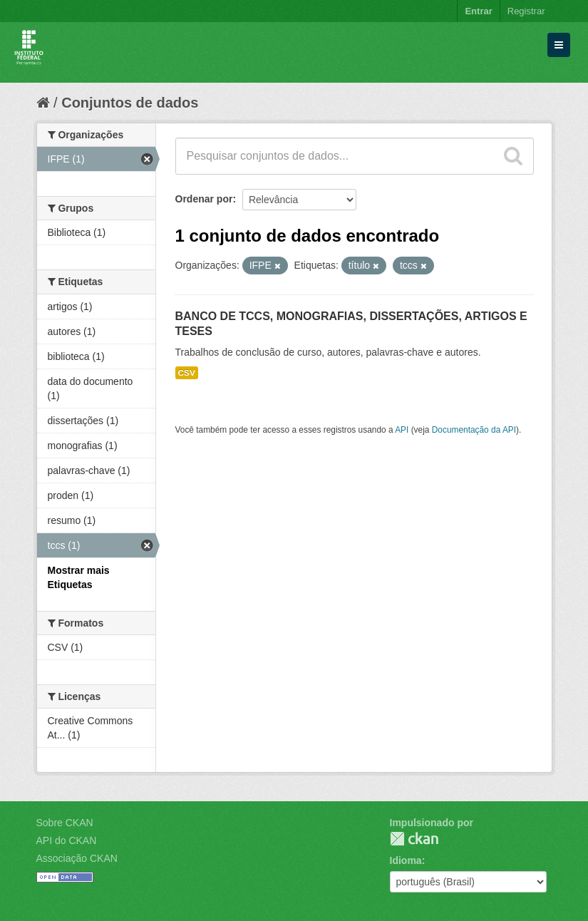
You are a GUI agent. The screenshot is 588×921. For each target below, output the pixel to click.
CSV (187, 373)
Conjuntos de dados (130, 103)
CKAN (414, 839)
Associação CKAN (77, 858)
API (402, 430)
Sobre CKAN (65, 823)
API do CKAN (67, 840)
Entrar (478, 11)
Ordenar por (204, 199)
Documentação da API (474, 430)
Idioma (406, 860)
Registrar (526, 11)
